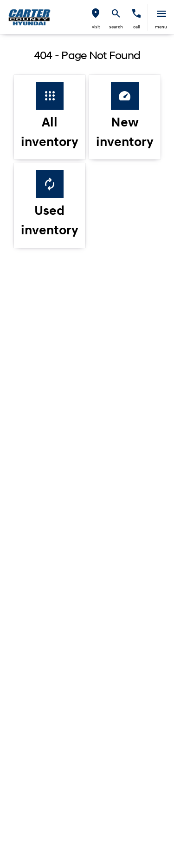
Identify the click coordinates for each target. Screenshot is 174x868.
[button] (96, 17)
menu (161, 27)
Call (136, 27)
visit (96, 27)
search (116, 27)
